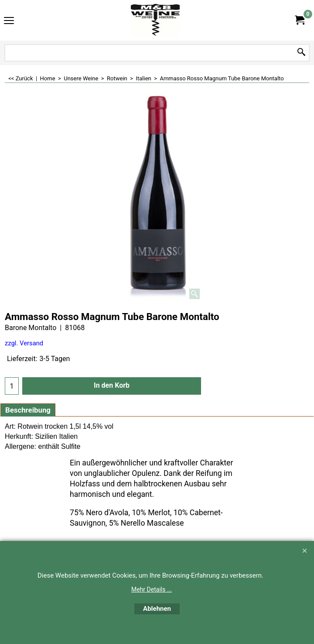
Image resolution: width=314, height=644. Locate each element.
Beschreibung (28, 410)
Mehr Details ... (152, 589)
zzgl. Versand (24, 343)
